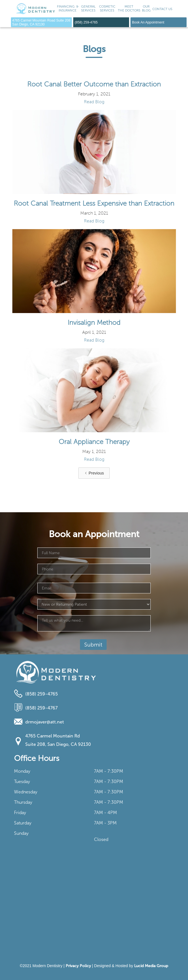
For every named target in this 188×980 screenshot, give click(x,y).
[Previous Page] (94, 473)
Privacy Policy (78, 966)
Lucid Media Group (151, 966)
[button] (88, 9)
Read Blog (94, 102)
